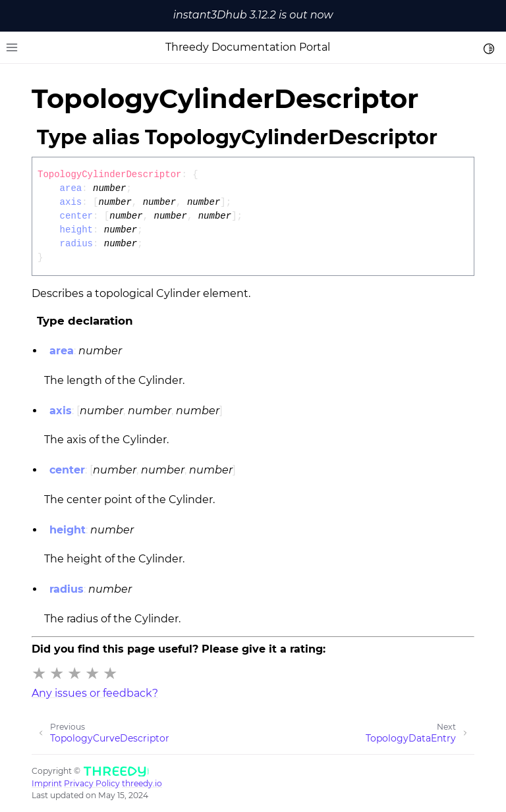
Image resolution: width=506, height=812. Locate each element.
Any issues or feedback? (95, 693)
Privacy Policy (92, 783)
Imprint (47, 783)
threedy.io (142, 783)
